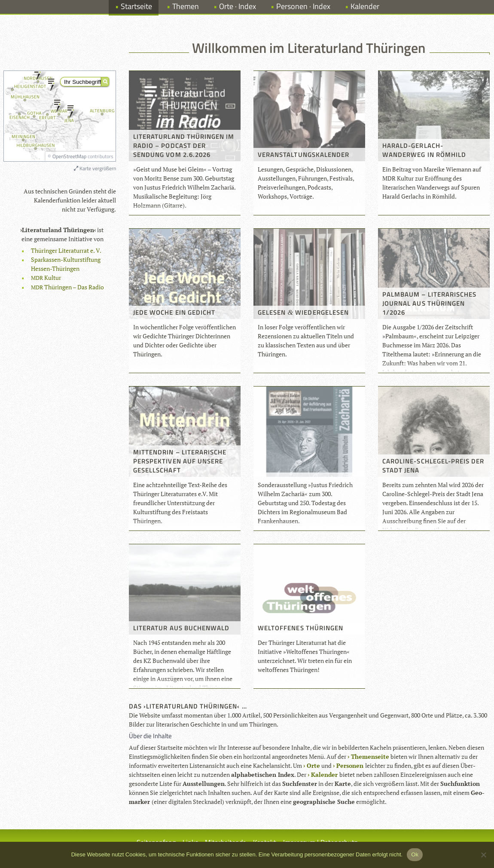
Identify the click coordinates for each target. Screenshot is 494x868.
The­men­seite (370, 756)
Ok (415, 854)
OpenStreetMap (69, 156)
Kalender (365, 6)
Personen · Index (303, 6)
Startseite (136, 6)
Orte (313, 765)
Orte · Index (238, 6)
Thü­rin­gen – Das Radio (67, 287)
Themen (186, 6)
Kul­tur (46, 278)
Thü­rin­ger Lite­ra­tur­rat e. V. (66, 250)
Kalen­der (324, 774)
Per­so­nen (350, 765)
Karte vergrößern (95, 168)
